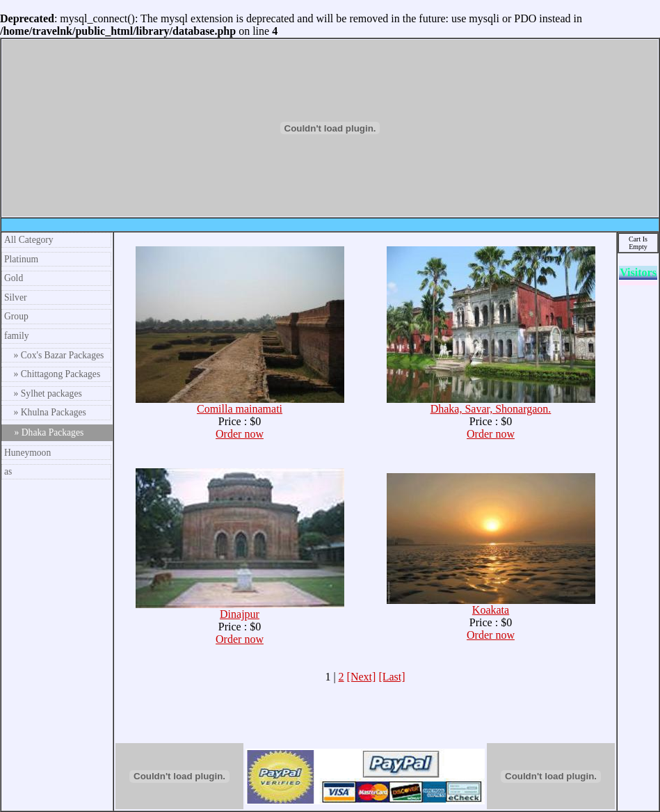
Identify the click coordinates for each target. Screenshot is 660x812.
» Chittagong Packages (52, 374)
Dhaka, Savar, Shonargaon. (491, 404)
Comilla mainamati (240, 404)
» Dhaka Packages (44, 432)
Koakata (491, 605)
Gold (14, 278)
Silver (15, 297)
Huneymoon (27, 453)
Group (16, 316)
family (17, 336)
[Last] (392, 677)
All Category (29, 240)
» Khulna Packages (45, 412)
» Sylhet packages (43, 393)
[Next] (362, 677)
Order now (240, 434)
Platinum (21, 259)
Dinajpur (240, 609)
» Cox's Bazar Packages (54, 355)
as (8, 471)
